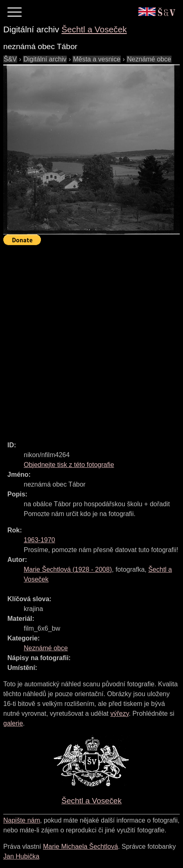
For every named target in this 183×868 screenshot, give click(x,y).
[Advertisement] (91, 339)
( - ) (68, 569)
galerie (13, 723)
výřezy (119, 714)
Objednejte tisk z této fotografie (69, 465)
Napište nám (22, 820)
